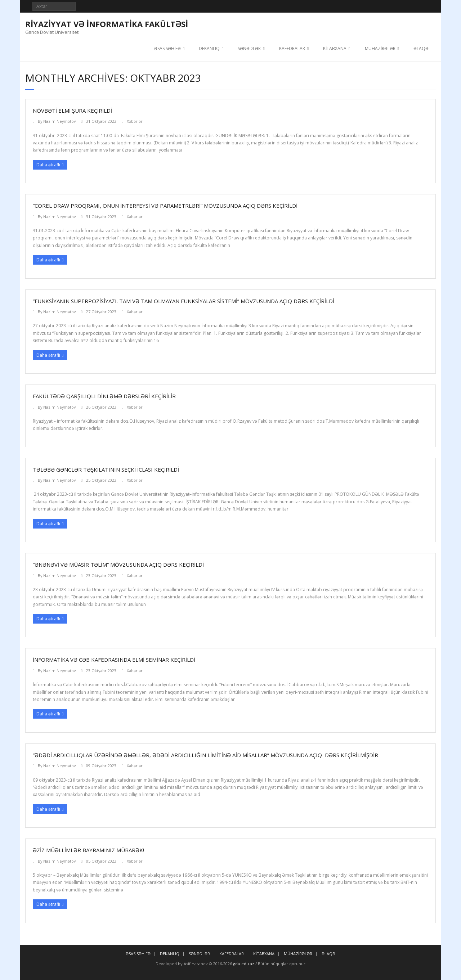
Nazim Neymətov (59, 121)
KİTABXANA (335, 48)
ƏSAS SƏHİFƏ (167, 48)
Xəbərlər (135, 121)
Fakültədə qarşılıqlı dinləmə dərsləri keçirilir (104, 396)
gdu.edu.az (243, 964)
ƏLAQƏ (421, 48)
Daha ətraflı (48, 165)
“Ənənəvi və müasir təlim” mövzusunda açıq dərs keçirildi (118, 565)
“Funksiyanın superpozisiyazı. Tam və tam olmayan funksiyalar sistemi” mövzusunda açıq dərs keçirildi (183, 301)
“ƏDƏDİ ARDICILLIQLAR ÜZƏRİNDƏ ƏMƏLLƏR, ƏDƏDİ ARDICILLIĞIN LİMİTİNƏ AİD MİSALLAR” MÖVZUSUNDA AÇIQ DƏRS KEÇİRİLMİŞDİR (205, 755)
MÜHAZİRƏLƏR (380, 48)
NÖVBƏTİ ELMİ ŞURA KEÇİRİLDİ (72, 111)
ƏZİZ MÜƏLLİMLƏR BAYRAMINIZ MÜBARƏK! (88, 850)
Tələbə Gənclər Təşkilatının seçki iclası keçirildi (106, 469)
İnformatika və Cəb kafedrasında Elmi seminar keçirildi (114, 660)
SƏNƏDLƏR (249, 48)
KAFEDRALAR (292, 48)
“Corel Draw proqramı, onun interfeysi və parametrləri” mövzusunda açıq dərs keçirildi (165, 206)
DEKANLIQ (209, 48)
